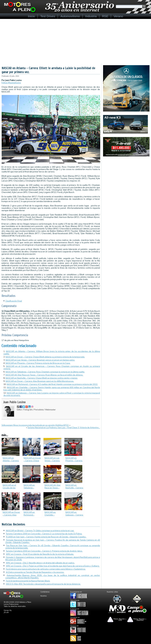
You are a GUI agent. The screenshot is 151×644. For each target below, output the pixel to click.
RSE (105, 16)
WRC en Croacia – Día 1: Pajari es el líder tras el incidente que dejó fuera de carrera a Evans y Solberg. (53, 566)
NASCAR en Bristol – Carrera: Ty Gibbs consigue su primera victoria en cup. (40, 531)
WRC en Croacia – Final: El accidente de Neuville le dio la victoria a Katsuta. (40, 554)
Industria (91, 16)
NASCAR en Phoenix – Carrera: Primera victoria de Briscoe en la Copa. (38, 363)
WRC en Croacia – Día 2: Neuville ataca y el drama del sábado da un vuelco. (40, 563)
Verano (118, 16)
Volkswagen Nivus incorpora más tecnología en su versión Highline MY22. (35, 425)
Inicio (31, 16)
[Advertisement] (75, 41)
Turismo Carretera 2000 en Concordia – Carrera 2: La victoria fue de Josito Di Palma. (44, 534)
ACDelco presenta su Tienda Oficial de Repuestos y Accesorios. (35, 572)
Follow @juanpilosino (11, 83)
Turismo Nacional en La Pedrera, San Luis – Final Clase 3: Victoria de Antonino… (64, 427)
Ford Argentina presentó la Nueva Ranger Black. (28, 581)
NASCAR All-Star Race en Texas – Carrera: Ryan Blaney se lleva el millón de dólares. (44, 375)
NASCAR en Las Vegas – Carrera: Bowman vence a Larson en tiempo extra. (40, 360)
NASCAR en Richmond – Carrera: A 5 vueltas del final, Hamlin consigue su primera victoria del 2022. (52, 384)
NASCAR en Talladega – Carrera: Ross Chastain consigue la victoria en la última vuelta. (45, 372)
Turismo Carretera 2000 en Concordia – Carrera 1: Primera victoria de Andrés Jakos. (44, 551)
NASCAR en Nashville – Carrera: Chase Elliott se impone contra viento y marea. (42, 378)
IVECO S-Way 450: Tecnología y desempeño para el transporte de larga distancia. (43, 584)
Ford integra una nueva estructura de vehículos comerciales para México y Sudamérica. (46, 569)
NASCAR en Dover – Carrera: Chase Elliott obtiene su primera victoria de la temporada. (45, 357)
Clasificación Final (14, 301)
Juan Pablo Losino (14, 402)
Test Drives (48, 16)
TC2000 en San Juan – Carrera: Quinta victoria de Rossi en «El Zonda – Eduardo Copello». (46, 537)
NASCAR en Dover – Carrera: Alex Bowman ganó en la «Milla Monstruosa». (40, 381)
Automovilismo (70, 16)
